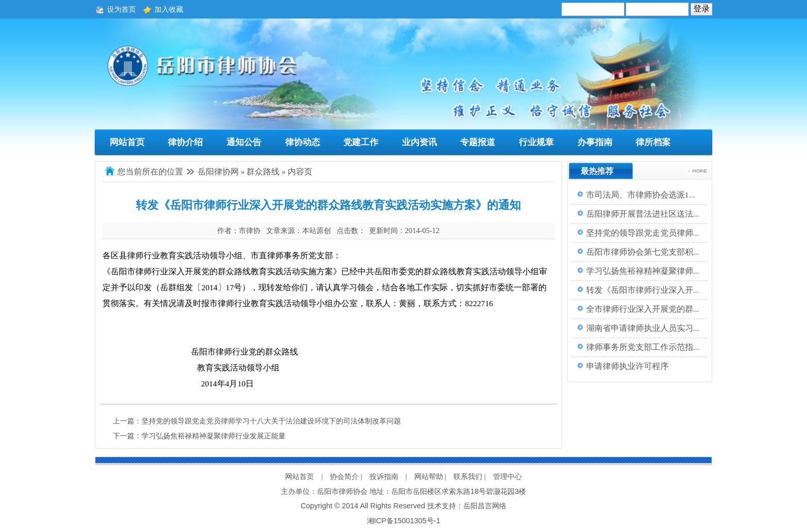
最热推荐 (597, 171)
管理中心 (507, 476)
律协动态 (303, 142)
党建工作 (361, 142)
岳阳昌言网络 (485, 506)
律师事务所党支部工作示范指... (643, 347)
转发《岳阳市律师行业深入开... (643, 290)
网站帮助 (429, 476)
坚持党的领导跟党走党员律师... (643, 233)
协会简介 (344, 476)
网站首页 (127, 142)
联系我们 (468, 476)
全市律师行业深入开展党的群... (643, 309)
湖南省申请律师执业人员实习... (643, 328)
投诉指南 (384, 476)
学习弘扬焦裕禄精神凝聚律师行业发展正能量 (214, 436)
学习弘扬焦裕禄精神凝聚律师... (643, 271)
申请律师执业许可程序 (627, 366)
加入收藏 (169, 9)
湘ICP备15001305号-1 (404, 521)
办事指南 (595, 142)
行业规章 (536, 142)
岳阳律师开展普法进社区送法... (643, 214)
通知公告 (244, 142)
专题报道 (478, 142)
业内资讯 (419, 142)
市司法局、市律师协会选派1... (641, 195)
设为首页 (121, 9)
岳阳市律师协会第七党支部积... (643, 252)
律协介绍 (185, 142)
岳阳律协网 (218, 172)
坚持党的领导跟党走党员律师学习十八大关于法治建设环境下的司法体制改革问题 (271, 421)
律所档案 (653, 142)
